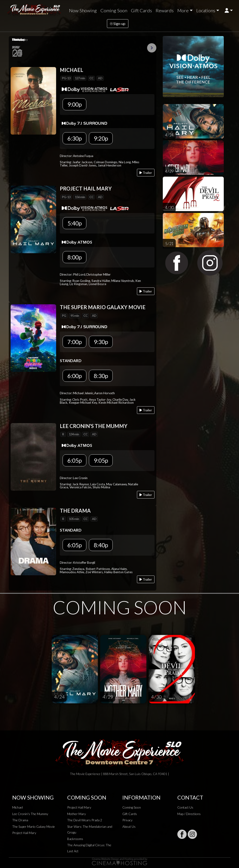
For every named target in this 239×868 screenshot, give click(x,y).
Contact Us (185, 807)
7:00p (74, 342)
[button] (229, 11)
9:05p (101, 460)
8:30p (101, 376)
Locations (206, 10)
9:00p (74, 104)
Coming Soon (114, 10)
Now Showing (83, 10)
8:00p (74, 257)
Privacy (127, 820)
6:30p (74, 138)
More (183, 10)
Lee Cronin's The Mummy (30, 814)
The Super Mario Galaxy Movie (34, 826)
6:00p (74, 376)
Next (152, 48)
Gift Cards (141, 10)
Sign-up (118, 23)
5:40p (74, 223)
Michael (18, 807)
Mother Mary (77, 814)
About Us (129, 826)
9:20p (101, 138)
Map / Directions (189, 814)
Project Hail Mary (24, 833)
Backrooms (75, 839)
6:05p (74, 460)
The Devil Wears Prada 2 (85, 820)
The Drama (20, 820)
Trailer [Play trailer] (146, 173)
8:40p (101, 545)
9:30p (101, 342)
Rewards (165, 10)
